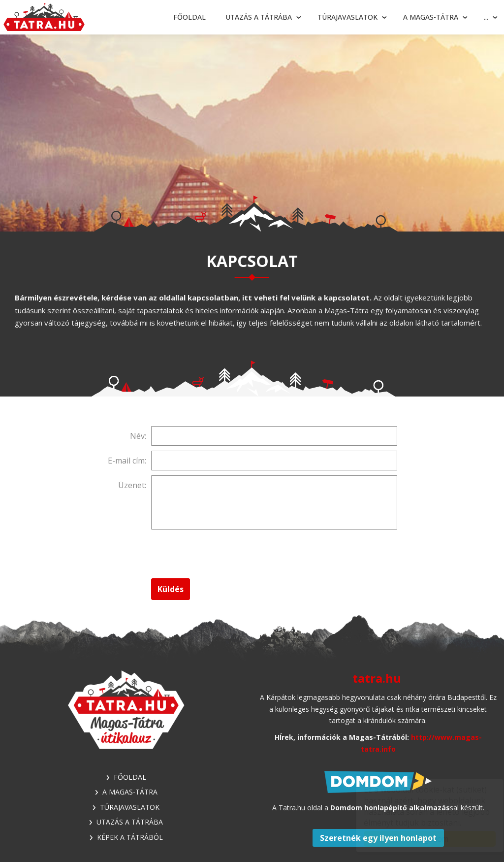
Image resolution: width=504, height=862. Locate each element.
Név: (138, 436)
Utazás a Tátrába (259, 17)
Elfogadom (420, 839)
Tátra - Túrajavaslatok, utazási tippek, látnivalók (44, 17)
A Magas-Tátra (431, 17)
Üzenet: (132, 485)
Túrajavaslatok (347, 17)
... (486, 17)
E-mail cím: (127, 461)
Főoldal (189, 17)
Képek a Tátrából (130, 837)
